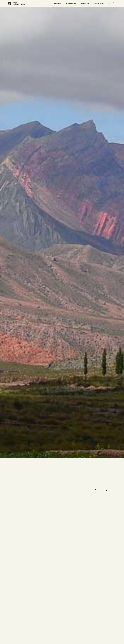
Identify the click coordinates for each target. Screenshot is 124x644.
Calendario (98, 3)
